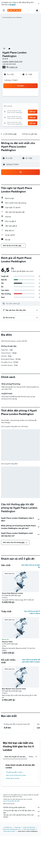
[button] (39, 4)
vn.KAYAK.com (8, 859)
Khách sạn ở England (29, 861)
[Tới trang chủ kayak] (14, 10)
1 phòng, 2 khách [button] (11, 80)
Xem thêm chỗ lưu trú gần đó (31, 602)
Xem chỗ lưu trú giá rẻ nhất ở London (32, 649)
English (13, 4)
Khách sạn (18, 859)
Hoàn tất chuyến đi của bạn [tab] (15, 793)
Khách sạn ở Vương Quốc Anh (12, 861)
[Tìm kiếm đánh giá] (22, 303)
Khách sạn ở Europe (29, 859)
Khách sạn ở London (13, 815)
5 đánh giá (13, 67)
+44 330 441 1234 (9, 64)
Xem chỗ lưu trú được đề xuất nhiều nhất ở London (31, 697)
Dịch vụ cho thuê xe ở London (16, 812)
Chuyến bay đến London (14, 809)
